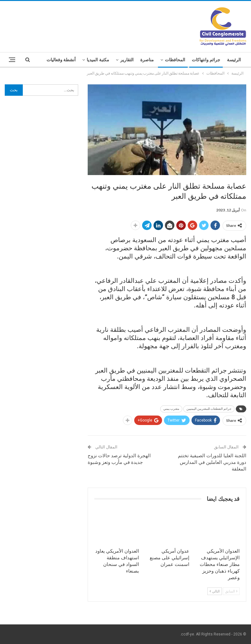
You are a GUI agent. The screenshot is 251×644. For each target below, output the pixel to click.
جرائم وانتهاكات (206, 60)
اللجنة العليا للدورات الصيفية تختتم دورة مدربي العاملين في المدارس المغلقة (212, 462)
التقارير (127, 60)
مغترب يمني (171, 409)
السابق (231, 591)
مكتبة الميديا (98, 60)
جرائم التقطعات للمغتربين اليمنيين (209, 409)
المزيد (70, 60)
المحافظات (175, 60)
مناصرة (147, 60)
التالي (215, 591)
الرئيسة (234, 60)
